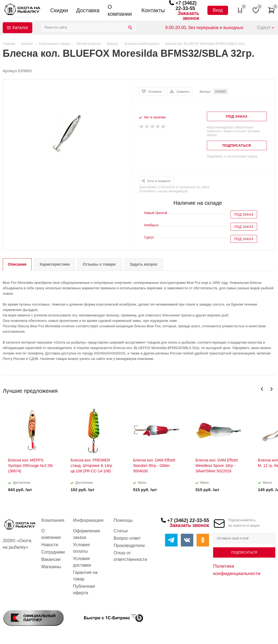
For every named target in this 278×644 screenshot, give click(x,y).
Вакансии (51, 559)
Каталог (20, 28)
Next (271, 389)
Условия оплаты (81, 548)
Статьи (121, 531)
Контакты (153, 10)
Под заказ (244, 215)
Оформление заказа (86, 534)
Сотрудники (53, 552)
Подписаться (244, 552)
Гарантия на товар (85, 576)
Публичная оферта (84, 590)
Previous (262, 389)
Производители (129, 546)
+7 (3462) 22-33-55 (186, 6)
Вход (218, 10)
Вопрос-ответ (127, 538)
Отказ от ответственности (130, 556)
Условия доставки (82, 562)
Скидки (59, 10)
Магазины (51, 567)
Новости (50, 545)
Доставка (88, 10)
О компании (120, 10)
